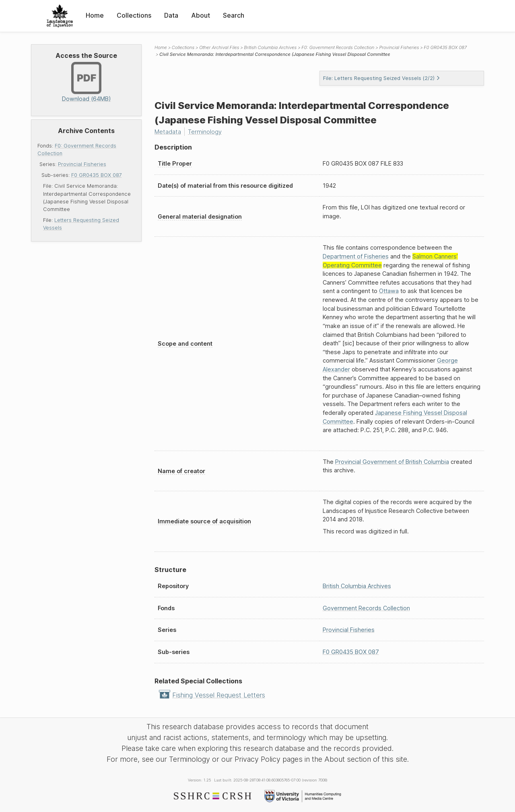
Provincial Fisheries (82, 164)
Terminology (205, 132)
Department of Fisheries (356, 256)
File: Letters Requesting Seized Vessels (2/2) (382, 78)
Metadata (168, 132)
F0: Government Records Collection (338, 47)
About (201, 15)
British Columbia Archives (270, 47)
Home (95, 15)
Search (234, 15)
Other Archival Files (219, 47)
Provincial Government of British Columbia (392, 462)
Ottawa (389, 291)
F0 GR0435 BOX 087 (97, 175)
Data (171, 15)
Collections (134, 15)
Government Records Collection (366, 608)
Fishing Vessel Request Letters (219, 695)
